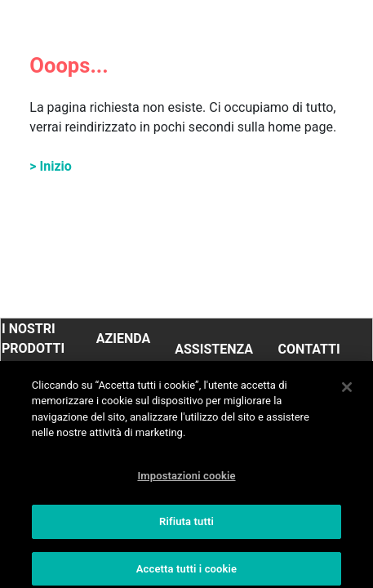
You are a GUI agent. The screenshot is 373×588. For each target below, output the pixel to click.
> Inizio (51, 166)
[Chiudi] (347, 393)
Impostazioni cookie (186, 481)
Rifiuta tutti (186, 528)
